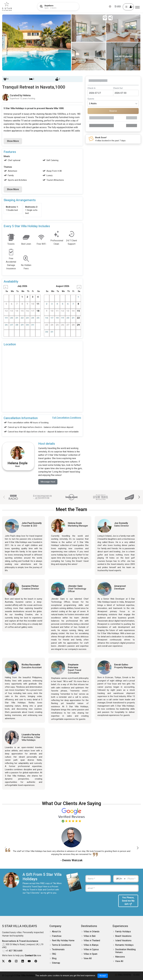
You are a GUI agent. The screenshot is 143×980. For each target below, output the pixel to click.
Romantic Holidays (124, 945)
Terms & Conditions (62, 945)
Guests (91, 99)
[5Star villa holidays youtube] (29, 961)
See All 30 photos (123, 56)
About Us (56, 932)
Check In (92, 88)
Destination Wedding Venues (125, 951)
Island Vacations (123, 941)
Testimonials (58, 950)
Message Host (48, 482)
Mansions (120, 957)
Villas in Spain (90, 954)
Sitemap (56, 963)
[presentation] (100, 900)
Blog (54, 959)
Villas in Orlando (92, 932)
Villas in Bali (90, 936)
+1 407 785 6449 (14, 951)
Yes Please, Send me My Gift (128, 901)
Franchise (57, 936)
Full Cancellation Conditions (67, 418)
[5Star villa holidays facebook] (10, 961)
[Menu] (137, 7)
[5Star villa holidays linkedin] (23, 961)
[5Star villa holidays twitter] (3, 961)
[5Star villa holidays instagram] (16, 961)
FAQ (54, 954)
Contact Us (31, 956)
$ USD (118, 7)
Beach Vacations (123, 936)
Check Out (118, 88)
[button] (139, 497)
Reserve (113, 111)
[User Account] (128, 7)
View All (88, 959)
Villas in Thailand (92, 941)
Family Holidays (123, 932)
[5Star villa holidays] (7, 6)
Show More (13, 141)
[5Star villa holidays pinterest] (36, 961)
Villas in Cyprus (91, 950)
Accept (103, 976)
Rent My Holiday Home (63, 941)
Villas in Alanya (91, 945)
